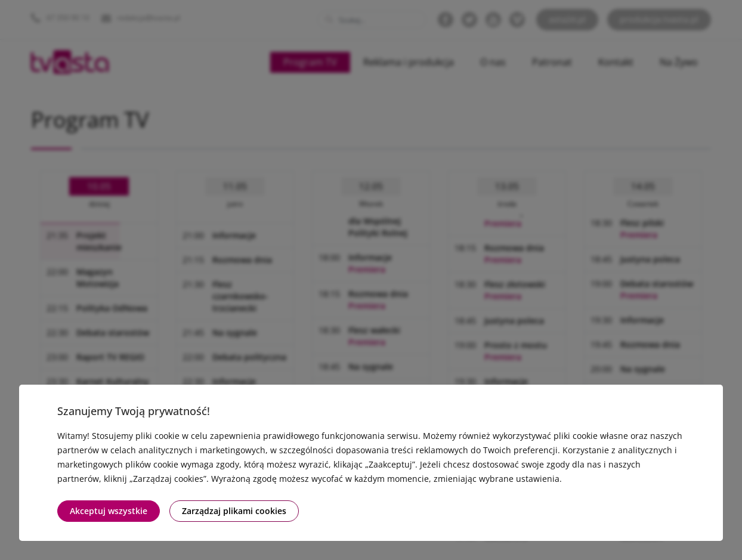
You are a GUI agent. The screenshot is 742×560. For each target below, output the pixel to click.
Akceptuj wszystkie (109, 511)
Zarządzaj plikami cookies (234, 511)
